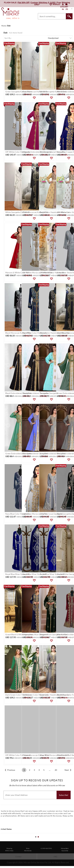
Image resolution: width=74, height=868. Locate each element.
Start (70, 840)
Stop (73, 840)
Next (67, 770)
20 (56, 770)
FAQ (56, 857)
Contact (18, 857)
